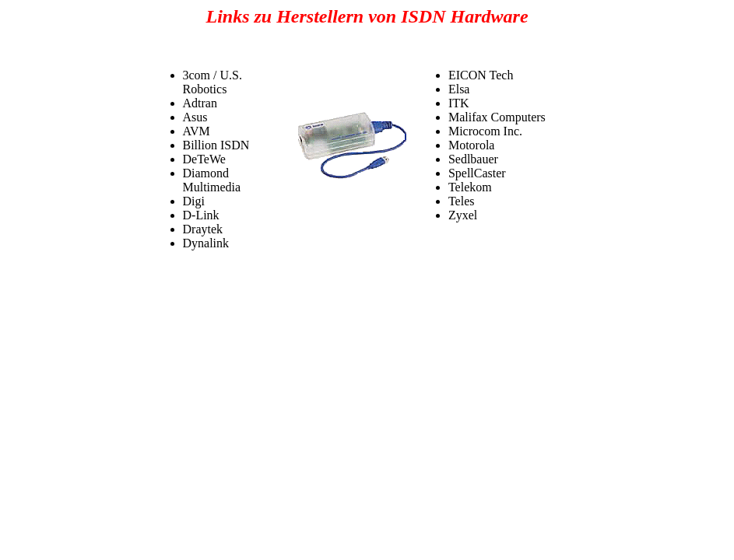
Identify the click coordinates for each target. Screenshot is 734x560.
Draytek (203, 229)
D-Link (201, 215)
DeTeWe (204, 159)
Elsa (459, 89)
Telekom (470, 187)
